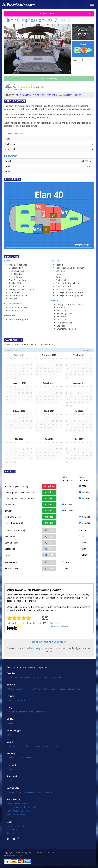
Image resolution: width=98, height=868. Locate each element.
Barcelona (13, 746)
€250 (84, 543)
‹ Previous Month (13, 350)
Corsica (11, 700)
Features (52, 95)
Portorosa (21, 712)
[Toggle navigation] (92, 4)
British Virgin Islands (34, 792)
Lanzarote (47, 746)
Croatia (11, 673)
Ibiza (20, 746)
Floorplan (39, 95)
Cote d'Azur (21, 700)
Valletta (11, 723)
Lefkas (54, 689)
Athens (11, 689)
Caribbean (13, 788)
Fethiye (11, 758)
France (10, 696)
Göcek (19, 758)
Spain (10, 742)
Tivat (10, 735)
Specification (24, 95)
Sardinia (38, 712)
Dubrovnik (13, 677)
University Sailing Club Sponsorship (22, 807)
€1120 (84, 555)
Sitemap (10, 833)
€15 (66, 569)
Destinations (14, 667)
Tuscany (47, 712)
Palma (27, 746)
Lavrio (18, 689)
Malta (10, 719)
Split (33, 677)
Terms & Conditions (15, 826)
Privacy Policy (12, 829)
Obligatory (49, 486)
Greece (11, 685)
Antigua (11, 792)
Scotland (12, 776)
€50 (83, 536)
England (11, 765)
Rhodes (30, 689)
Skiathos (70, 689)
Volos (78, 689)
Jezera (54, 677)
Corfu (38, 689)
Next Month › (87, 350)
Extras (77, 95)
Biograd (46, 677)
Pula (20, 677)
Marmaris (27, 758)
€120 (67, 562)
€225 (83, 530)
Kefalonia (45, 689)
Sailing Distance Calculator (18, 804)
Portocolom (36, 746)
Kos (24, 689)
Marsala (11, 712)
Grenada (48, 792)
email (27, 648)
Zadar (61, 677)
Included (49, 492)
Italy (9, 708)
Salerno (30, 712)
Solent (11, 769)
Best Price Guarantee (16, 814)
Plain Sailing (13, 799)
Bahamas (20, 792)
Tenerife (57, 746)
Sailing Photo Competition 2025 (20, 811)
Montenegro (14, 731)
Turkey (11, 754)
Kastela (27, 677)
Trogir (39, 677)
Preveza (62, 689)
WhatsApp (36, 648)
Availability (65, 95)
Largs (10, 781)
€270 (84, 486)
